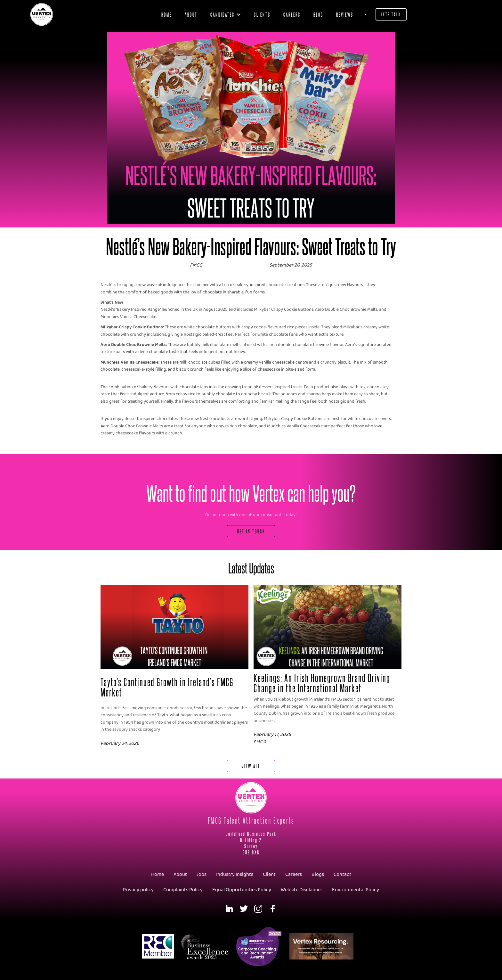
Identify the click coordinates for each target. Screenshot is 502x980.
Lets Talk (391, 14)
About (191, 14)
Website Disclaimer (302, 890)
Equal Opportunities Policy (242, 890)
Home (167, 14)
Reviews (345, 14)
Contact (342, 874)
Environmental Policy (356, 890)
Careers (292, 14)
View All (251, 766)
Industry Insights (235, 874)
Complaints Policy (183, 890)
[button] (226, 14)
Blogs (318, 874)
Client (269, 874)
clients (262, 14)
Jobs (202, 874)
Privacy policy (138, 890)
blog (318, 14)
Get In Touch (251, 531)
